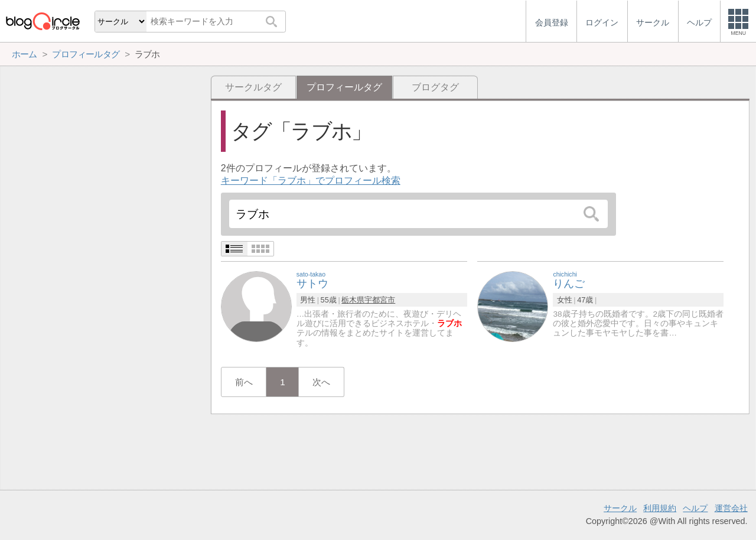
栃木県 (353, 300)
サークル (620, 508)
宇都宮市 (380, 300)
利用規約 (660, 508)
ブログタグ (435, 87)
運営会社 (731, 508)
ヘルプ (695, 508)
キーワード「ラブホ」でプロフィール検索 (311, 180)
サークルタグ (253, 87)
